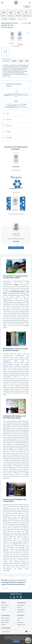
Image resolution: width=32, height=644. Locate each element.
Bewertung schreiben (16, 248)
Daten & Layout (5, 605)
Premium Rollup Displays (21, 441)
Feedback (4, 610)
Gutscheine (4, 607)
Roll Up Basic (6, 292)
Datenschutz (20, 622)
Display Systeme (8, 364)
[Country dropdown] (16, 632)
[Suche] (13, 7)
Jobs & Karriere (5, 620)
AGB (18, 620)
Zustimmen (16, 641)
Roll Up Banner (18, 302)
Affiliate (3, 625)
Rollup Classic (7, 428)
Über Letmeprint (5, 618)
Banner (19, 281)
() (22, 107)
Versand (19, 607)
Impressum (20, 618)
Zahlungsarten (21, 605)
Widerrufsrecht (21, 625)
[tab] (6, 61)
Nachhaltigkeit (21, 610)
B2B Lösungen (5, 622)
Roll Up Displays (15, 290)
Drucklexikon (21, 612)
